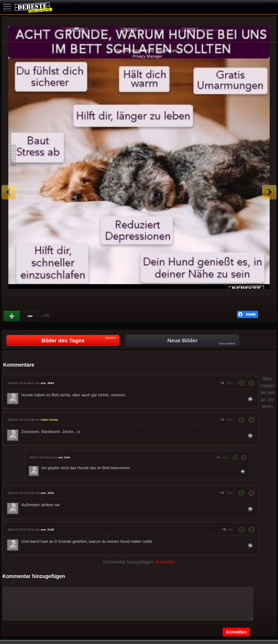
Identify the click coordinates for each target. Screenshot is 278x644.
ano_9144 (64, 458)
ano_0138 (47, 530)
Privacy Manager (148, 56)
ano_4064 (47, 383)
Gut (12, 316)
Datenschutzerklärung (134, 50)
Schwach (30, 316)
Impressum (167, 50)
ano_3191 (47, 493)
